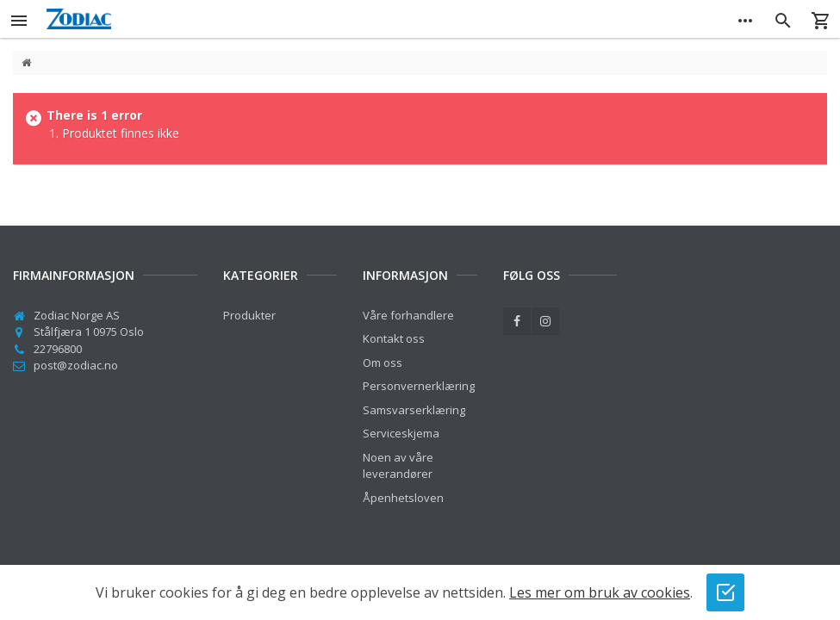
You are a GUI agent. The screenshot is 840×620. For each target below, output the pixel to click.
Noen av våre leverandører (398, 466)
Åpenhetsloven (403, 498)
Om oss (383, 363)
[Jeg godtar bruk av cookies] (725, 592)
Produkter (249, 315)
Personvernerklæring (419, 386)
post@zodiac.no (76, 365)
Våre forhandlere (408, 315)
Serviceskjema (401, 433)
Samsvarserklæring (414, 410)
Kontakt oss (394, 338)
